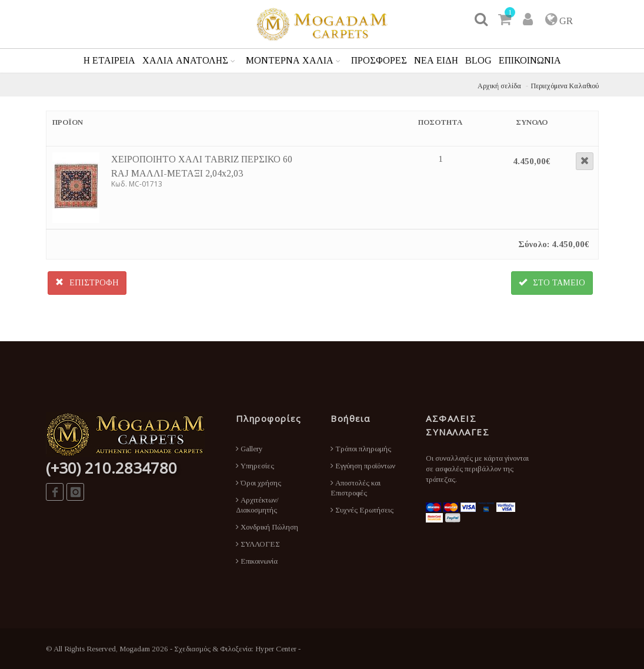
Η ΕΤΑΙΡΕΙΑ (109, 60)
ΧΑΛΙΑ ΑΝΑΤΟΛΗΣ (185, 60)
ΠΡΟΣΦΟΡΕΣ (379, 60)
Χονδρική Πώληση (267, 527)
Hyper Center (276, 649)
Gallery (249, 449)
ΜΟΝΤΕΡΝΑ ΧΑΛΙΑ (290, 60)
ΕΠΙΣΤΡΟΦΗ (87, 282)
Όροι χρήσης (258, 483)
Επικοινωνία (257, 561)
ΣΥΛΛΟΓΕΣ (258, 544)
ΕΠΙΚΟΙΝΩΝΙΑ (530, 60)
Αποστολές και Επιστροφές (356, 488)
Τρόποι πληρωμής (361, 449)
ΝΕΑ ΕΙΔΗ (436, 60)
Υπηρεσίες (255, 466)
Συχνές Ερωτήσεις (362, 510)
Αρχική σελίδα (499, 86)
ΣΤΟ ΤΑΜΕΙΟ (552, 282)
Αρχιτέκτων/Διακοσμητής (257, 505)
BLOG (478, 60)
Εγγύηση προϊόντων (363, 466)
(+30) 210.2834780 (111, 468)
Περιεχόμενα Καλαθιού (565, 86)
